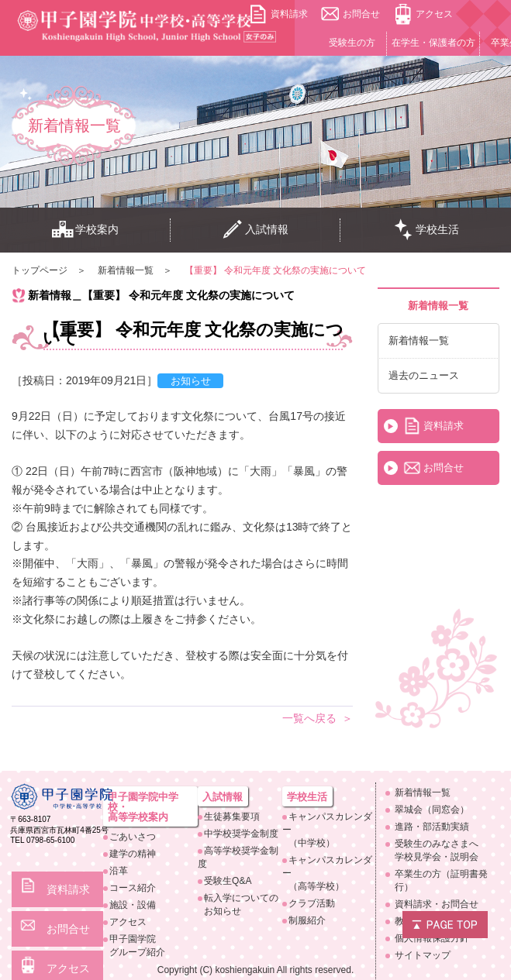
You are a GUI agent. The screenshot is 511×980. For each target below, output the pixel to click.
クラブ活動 (312, 903)
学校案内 (85, 230)
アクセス (434, 14)
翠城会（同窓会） (432, 810)
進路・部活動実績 (432, 827)
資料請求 (289, 14)
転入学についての (243, 905)
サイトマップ (423, 955)
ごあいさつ (133, 837)
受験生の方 (352, 43)
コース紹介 (133, 888)
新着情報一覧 (419, 340)
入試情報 (255, 230)
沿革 (119, 871)
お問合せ (361, 14)
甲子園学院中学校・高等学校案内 (143, 807)
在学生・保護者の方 (433, 43)
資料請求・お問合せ (437, 904)
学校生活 (426, 230)
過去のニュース (424, 375)
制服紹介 (307, 920)
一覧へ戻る (309, 718)
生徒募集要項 (232, 817)
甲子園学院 (153, 946)
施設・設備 (133, 905)
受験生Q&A (228, 881)
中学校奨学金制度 (241, 834)
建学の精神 (133, 854)
